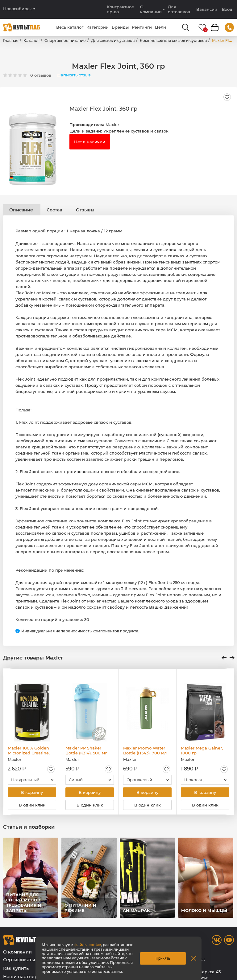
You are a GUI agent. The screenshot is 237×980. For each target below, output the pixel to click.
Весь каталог (70, 27)
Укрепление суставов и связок (136, 131)
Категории (98, 27)
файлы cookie (88, 945)
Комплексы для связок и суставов (173, 41)
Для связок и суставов (113, 41)
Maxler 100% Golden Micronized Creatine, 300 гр (29, 750)
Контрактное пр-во (120, 9)
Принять (163, 958)
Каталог (31, 41)
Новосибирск (17, 9)
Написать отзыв (74, 75)
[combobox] (32, 780)
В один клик (32, 805)
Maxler (112, 125)
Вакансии (207, 9)
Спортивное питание (65, 41)
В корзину (32, 792)
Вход (227, 9)
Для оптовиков (179, 9)
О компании (151, 9)
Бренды (120, 27)
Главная (11, 41)
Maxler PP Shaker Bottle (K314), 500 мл (86, 750)
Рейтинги (142, 27)
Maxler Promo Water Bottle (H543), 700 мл (145, 750)
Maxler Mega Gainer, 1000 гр (202, 750)
